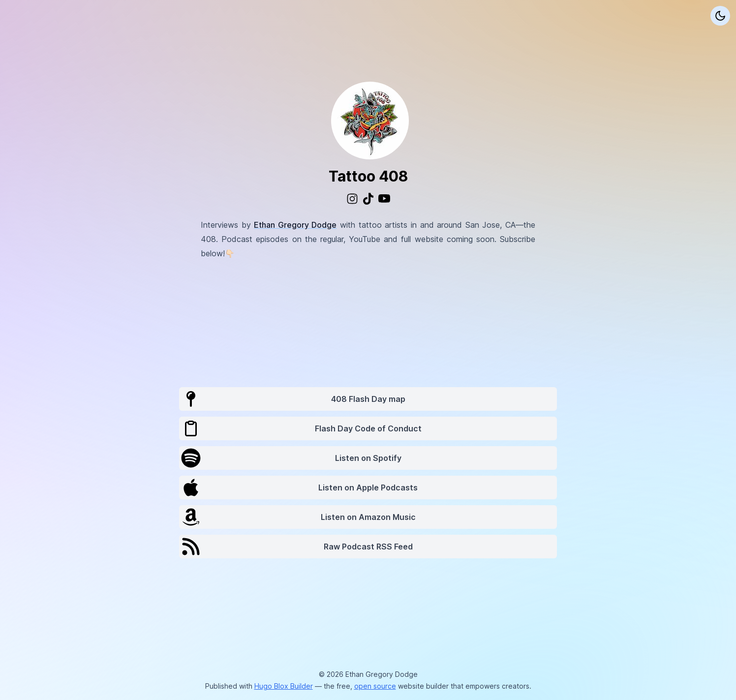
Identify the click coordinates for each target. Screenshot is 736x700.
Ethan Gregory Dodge (295, 225)
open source (375, 686)
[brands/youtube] (384, 199)
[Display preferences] (720, 16)
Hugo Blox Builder (284, 686)
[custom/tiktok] (368, 199)
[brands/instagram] (352, 199)
